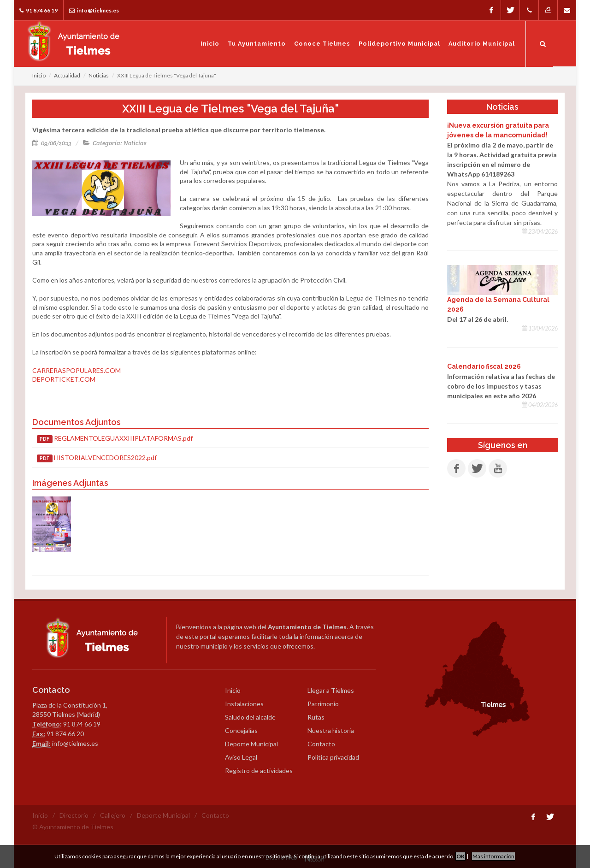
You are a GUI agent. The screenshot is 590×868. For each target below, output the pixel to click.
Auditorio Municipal (482, 44)
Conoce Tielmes (322, 44)
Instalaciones (244, 704)
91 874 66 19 (38, 10)
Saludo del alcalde (250, 717)
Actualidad (67, 75)
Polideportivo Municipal (399, 44)
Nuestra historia (331, 730)
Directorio (74, 815)
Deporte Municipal (251, 744)
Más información (493, 856)
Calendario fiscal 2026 (484, 366)
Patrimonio (323, 704)
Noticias (99, 75)
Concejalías (241, 730)
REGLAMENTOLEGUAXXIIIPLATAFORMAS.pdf (115, 439)
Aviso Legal (241, 757)
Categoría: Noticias (115, 143)
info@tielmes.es (94, 10)
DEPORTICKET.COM (64, 379)
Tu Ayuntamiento (257, 44)
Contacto (321, 744)
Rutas (316, 717)
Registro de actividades (259, 771)
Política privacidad (333, 757)
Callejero (113, 815)
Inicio (210, 44)
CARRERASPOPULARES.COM (77, 370)
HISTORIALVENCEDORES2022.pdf (97, 458)
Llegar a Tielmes (331, 690)
